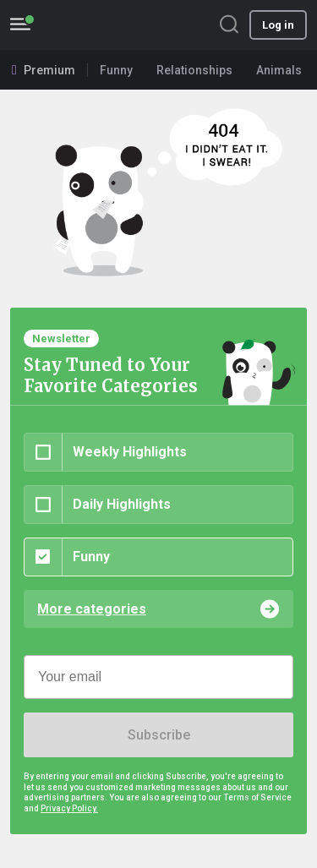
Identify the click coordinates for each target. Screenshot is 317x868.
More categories (92, 609)
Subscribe (159, 735)
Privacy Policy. (69, 808)
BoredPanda (100, 25)
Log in (278, 25)
